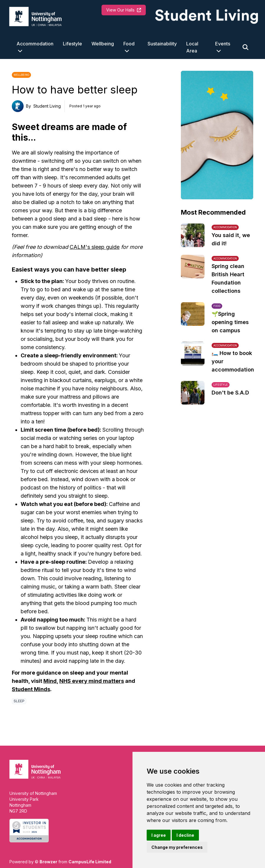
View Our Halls (124, 10)
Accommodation (35, 44)
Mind (50, 681)
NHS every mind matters (92, 681)
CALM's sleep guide (95, 247)
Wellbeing (103, 44)
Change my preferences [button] (177, 847)
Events (223, 44)
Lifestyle (72, 44)
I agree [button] (159, 835)
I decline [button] (185, 835)
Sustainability (162, 44)
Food (129, 44)
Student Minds (31, 689)
